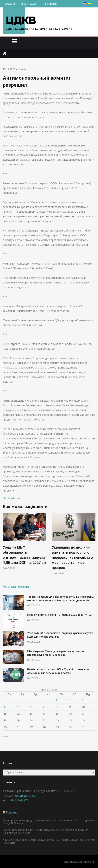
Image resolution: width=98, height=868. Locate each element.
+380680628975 (18, 800)
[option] (25, 541)
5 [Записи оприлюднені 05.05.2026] (18, 707)
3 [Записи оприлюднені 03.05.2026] (83, 700)
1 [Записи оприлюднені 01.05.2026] (57, 700)
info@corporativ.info (23, 796)
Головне (12, 812)
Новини (22, 69)
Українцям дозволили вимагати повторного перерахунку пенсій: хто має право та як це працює (72, 557)
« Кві (6, 736)
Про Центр (50, 4)
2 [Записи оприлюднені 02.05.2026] (70, 700)
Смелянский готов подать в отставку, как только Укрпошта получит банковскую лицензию (46, 831)
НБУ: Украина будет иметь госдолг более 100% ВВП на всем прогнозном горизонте (48, 841)
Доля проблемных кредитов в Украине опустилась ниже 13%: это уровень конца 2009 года (49, 822)
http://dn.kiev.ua (12, 498)
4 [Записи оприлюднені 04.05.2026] (5, 707)
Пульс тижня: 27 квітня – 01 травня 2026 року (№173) (60, 615)
